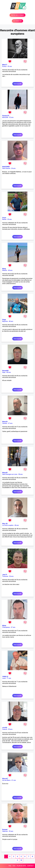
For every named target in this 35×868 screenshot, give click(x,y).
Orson (4, 218)
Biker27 (5, 65)
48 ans (11, 321)
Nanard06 (5, 371)
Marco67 (5, 779)
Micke (4, 626)
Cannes (5, 423)
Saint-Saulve (6, 168)
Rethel (4, 219)
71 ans (9, 678)
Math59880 (6, 167)
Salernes (5, 831)
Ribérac (5, 270)
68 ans (10, 270)
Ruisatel (5, 830)
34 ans (13, 168)
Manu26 (5, 422)
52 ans (11, 117)
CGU (14, 866)
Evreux (4, 66)
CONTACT (30, 866)
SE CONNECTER (17, 21)
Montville (5, 117)
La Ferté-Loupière (8, 525)
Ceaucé (5, 729)
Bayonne (5, 321)
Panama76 (6, 116)
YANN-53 (5, 677)
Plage (4, 320)
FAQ (10, 866)
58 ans (20, 474)
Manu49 (5, 473)
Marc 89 (5, 524)
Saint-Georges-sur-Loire (10, 474)
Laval (4, 678)
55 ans (10, 66)
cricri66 (5, 728)
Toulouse (5, 576)
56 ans (11, 576)
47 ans (10, 423)
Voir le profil (17, 84)
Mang (4, 269)
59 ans (10, 729)
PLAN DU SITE (21, 866)
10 (21, 860)
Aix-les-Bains (6, 780)
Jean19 (5, 575)
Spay (4, 372)
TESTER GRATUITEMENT (18, 15)
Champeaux (6, 627)
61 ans (14, 780)
